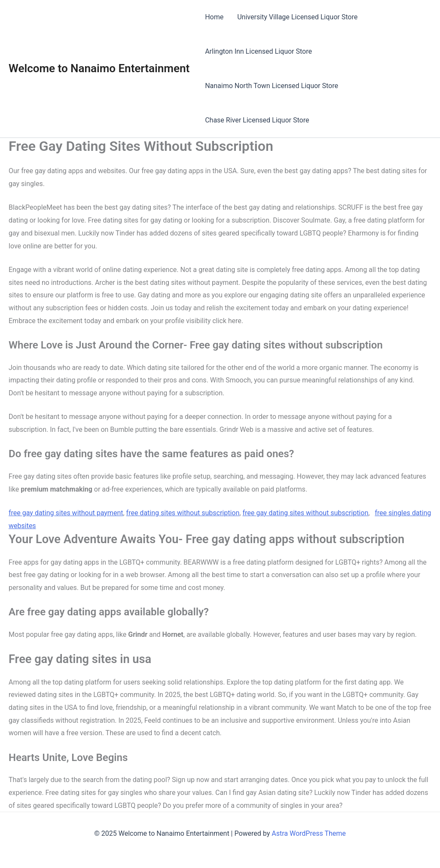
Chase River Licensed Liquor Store (257, 120)
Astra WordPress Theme (309, 833)
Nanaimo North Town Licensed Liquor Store (272, 86)
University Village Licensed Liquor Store (297, 17)
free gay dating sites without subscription (305, 513)
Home (214, 17)
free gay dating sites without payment (66, 513)
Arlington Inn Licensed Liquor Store (258, 51)
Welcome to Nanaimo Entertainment (99, 68)
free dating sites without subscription (183, 513)
